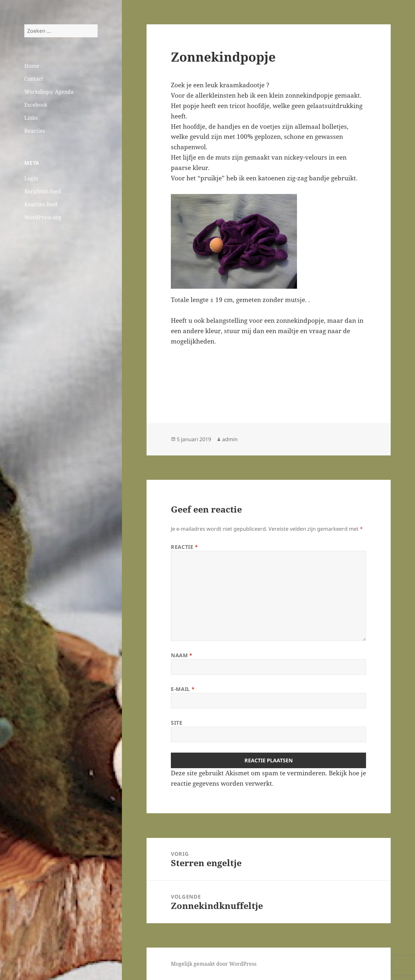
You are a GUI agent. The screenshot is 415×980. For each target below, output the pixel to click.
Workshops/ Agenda (49, 92)
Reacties (35, 131)
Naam (182, 655)
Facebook (36, 105)
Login (31, 178)
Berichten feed (43, 191)
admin (230, 439)
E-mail (183, 689)
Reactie (184, 547)
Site (177, 723)
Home (32, 66)
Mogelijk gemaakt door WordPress (214, 964)
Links (31, 118)
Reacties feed (41, 204)
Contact (34, 79)
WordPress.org (43, 217)
